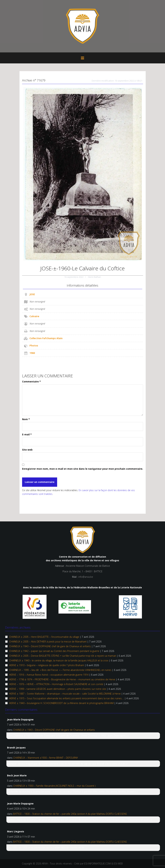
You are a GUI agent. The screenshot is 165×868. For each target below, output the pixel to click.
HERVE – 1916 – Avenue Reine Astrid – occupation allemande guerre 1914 (49, 675)
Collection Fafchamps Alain (46, 338)
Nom (26, 419)
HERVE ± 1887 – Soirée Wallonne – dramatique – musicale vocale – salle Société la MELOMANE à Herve (65, 694)
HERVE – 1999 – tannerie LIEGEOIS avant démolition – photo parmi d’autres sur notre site (58, 689)
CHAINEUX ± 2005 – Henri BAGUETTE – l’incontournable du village (44, 637)
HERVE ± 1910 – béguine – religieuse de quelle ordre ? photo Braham (47, 665)
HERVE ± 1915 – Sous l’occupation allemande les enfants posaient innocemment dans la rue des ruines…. (66, 698)
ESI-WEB (118, 864)
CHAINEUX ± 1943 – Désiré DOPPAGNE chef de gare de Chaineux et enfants (50, 646)
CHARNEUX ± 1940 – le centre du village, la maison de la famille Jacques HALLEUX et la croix (59, 660)
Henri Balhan (94, 277)
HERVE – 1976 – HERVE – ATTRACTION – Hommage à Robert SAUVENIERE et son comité (56, 684)
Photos (34, 345)
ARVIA (45, 864)
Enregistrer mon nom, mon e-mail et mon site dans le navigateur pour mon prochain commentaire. (83, 469)
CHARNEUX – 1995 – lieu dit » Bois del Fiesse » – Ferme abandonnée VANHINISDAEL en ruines (60, 670)
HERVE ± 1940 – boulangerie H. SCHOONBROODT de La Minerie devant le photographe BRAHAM (61, 703)
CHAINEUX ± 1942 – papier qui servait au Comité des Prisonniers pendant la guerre (54, 651)
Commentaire (31, 382)
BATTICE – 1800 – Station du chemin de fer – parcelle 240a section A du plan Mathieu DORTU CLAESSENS (70, 814)
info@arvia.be (86, 577)
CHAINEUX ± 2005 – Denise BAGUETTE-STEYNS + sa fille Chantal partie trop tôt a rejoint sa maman (63, 656)
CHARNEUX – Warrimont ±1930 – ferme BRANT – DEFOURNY (46, 758)
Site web (27, 450)
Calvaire (34, 316)
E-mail (27, 434)
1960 (32, 353)
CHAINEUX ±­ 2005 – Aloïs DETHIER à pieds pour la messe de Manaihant (48, 642)
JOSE (32, 294)
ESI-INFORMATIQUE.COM (97, 864)
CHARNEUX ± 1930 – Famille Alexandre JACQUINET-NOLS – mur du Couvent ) (54, 786)
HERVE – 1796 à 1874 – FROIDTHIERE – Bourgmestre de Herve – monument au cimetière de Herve (62, 679)
